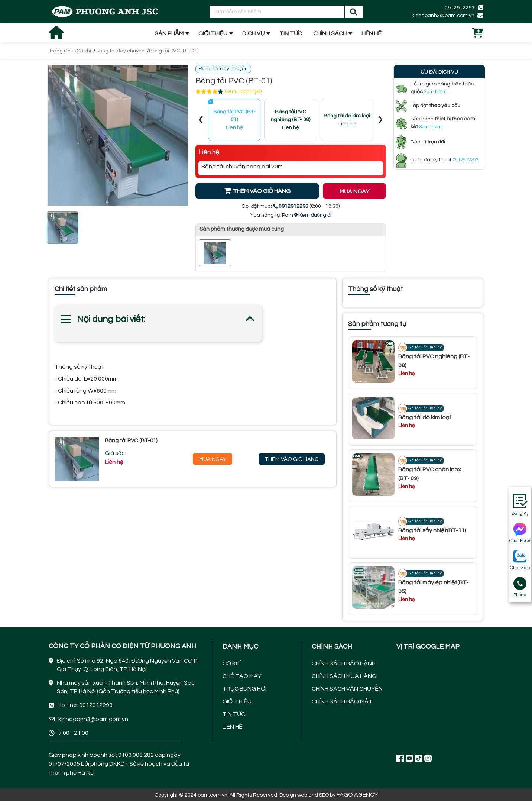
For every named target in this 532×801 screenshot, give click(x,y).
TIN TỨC (291, 33)
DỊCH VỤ (253, 33)
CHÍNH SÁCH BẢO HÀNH (344, 663)
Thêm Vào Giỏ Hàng (292, 459)
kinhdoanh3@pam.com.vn (443, 16)
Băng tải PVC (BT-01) (174, 51)
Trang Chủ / (63, 51)
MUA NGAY (354, 191)
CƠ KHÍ (232, 663)
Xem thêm (435, 92)
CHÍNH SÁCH (330, 33)
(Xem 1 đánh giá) (243, 91)
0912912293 (460, 8)
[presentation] (201, 120)
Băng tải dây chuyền (120, 51)
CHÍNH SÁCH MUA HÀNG (344, 676)
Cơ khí (84, 51)
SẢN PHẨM (169, 33)
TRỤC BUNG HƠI (244, 689)
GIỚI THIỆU (213, 33)
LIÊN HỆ (372, 33)
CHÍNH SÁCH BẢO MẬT (342, 701)
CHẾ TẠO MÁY (242, 676)
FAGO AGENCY (357, 795)
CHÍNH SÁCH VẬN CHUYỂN (347, 689)
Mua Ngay (213, 459)
